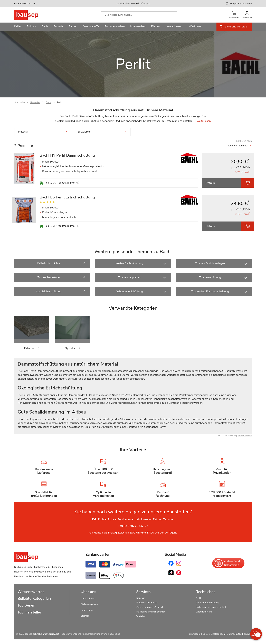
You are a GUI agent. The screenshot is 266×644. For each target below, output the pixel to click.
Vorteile (140, 616)
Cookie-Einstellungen (214, 634)
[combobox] (139, 15)
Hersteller (35, 102)
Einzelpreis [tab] (102, 132)
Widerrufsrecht (204, 612)
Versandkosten (245, 436)
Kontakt (141, 598)
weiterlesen (204, 121)
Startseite (19, 102)
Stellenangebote (89, 604)
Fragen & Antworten (241, 4)
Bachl (49, 102)
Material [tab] (43, 132)
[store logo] (32, 15)
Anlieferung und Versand (150, 607)
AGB (198, 598)
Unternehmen (88, 598)
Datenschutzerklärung (207, 603)
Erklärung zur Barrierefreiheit (211, 607)
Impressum (87, 610)
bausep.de (115, 634)
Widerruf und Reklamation (227, 563)
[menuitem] (18, 27)
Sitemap (85, 616)
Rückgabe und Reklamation (151, 612)
